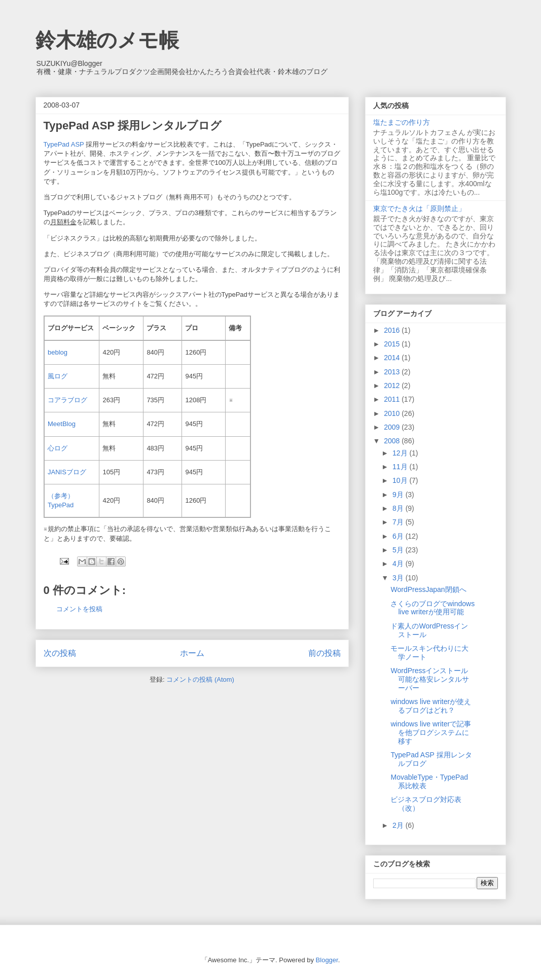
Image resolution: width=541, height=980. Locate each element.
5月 (399, 550)
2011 (393, 399)
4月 (399, 564)
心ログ (58, 448)
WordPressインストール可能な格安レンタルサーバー (430, 679)
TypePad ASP (64, 144)
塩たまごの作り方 (402, 122)
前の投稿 (324, 653)
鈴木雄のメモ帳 (107, 40)
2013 (393, 372)
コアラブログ (67, 400)
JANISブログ (67, 472)
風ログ (58, 376)
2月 (399, 825)
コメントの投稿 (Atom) (200, 679)
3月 (399, 578)
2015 (393, 344)
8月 (399, 508)
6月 (399, 536)
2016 (393, 330)
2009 (393, 427)
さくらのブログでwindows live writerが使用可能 (432, 608)
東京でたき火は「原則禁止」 (419, 208)
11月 (401, 467)
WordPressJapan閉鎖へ (428, 589)
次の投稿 (60, 653)
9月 (399, 495)
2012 (393, 386)
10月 (401, 480)
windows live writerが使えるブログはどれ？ (431, 706)
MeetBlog (62, 424)
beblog (58, 352)
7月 (399, 522)
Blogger (327, 960)
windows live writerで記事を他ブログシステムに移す (431, 732)
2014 (393, 358)
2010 (393, 413)
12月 (401, 453)
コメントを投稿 (79, 609)
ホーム (192, 653)
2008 (393, 441)
